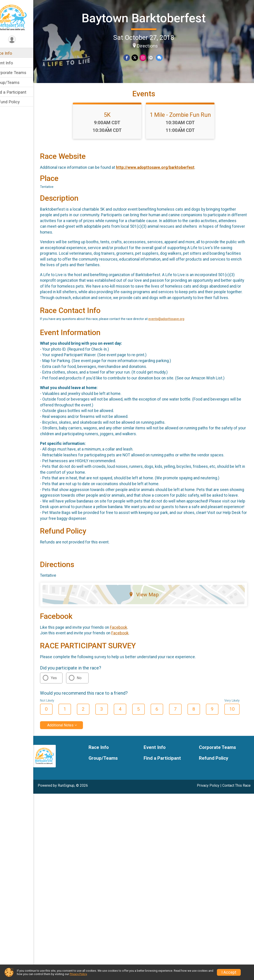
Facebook (128, 658)
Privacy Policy (208, 816)
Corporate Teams (20, 73)
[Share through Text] (164, 57)
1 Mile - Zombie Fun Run (185, 128)
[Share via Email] (155, 57)
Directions (152, 45)
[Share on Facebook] (132, 57)
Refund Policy (16, 102)
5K (112, 128)
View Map (148, 626)
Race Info (13, 53)
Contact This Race (236, 816)
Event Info (13, 63)
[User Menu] (21, 40)
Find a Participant (20, 92)
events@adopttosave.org (176, 338)
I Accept (229, 972)
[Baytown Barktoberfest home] (21, 17)
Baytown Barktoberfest (148, 18)
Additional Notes (70, 756)
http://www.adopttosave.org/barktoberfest (165, 181)
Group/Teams (16, 82)
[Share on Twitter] (140, 57)
